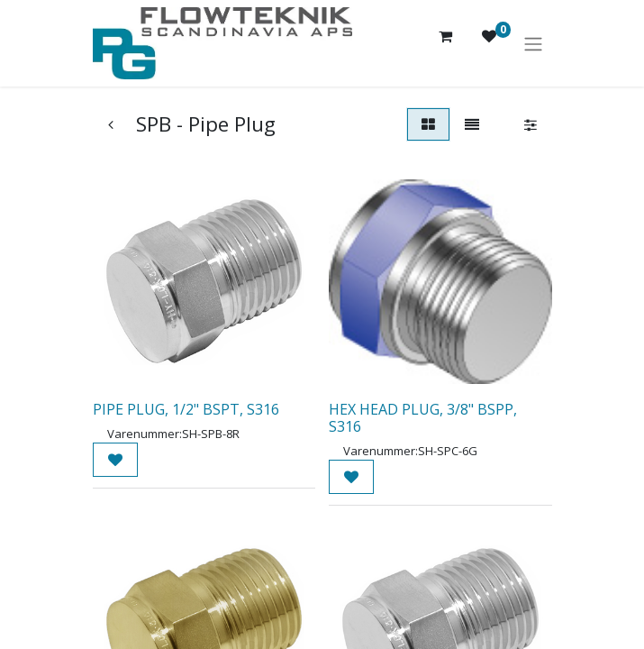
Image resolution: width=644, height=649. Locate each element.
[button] (115, 460)
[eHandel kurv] (446, 43)
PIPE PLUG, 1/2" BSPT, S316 (186, 409)
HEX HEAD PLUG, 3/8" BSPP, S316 (423, 418)
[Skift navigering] (533, 43)
